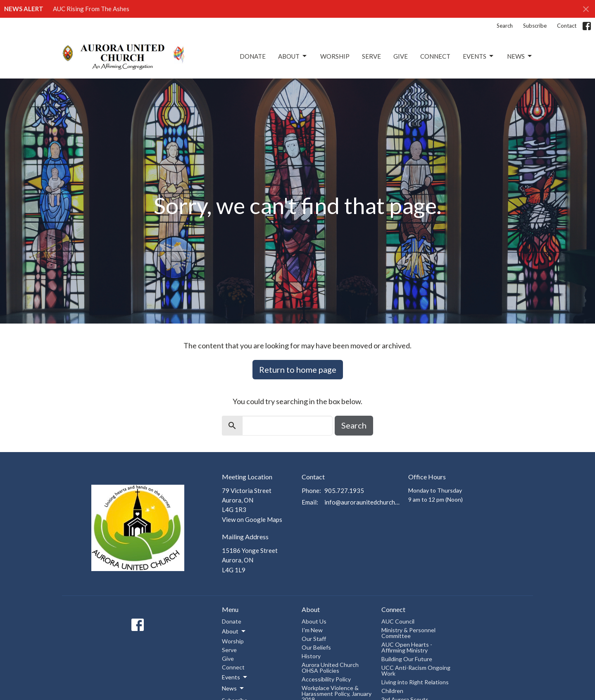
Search (505, 26)
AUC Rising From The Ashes (91, 9)
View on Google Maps (252, 519)
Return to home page (298, 369)
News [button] (233, 688)
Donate (253, 56)
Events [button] (235, 677)
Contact (567, 26)
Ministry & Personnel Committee (408, 633)
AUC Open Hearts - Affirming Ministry (407, 647)
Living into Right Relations (415, 682)
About (293, 56)
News (520, 56)
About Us (314, 621)
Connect (435, 56)
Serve (371, 56)
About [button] (234, 631)
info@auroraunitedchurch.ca (362, 502)
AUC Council (398, 621)
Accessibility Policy (326, 679)
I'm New (312, 630)
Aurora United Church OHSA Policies (330, 668)
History (311, 656)
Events (479, 56)
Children (392, 691)
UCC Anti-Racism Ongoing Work (416, 670)
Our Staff (314, 639)
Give (401, 56)
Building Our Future (407, 659)
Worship (335, 56)
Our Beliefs (316, 647)
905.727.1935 (344, 490)
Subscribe (535, 26)
